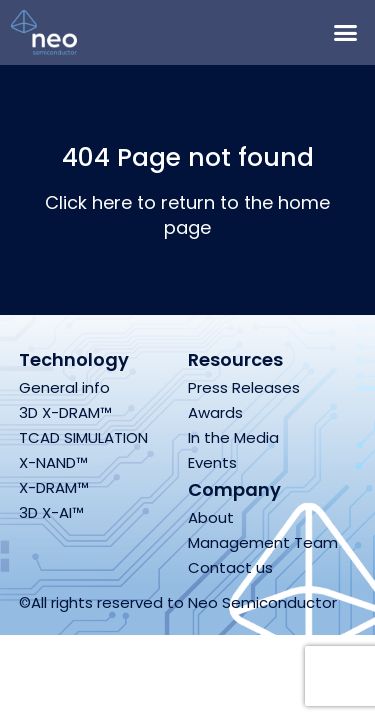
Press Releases (244, 387)
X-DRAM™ (54, 487)
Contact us (230, 567)
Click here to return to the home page (187, 215)
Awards (215, 412)
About (211, 517)
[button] (345, 33)
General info (64, 387)
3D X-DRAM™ (65, 412)
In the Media (233, 437)
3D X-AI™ (51, 512)
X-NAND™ (53, 462)
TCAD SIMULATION (83, 437)
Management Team (263, 542)
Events (212, 462)
